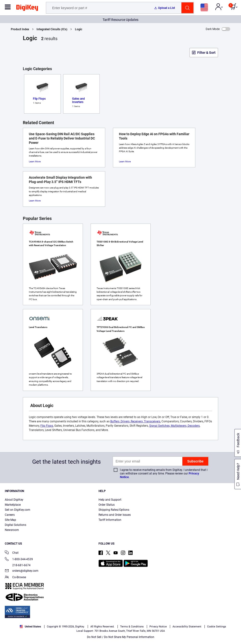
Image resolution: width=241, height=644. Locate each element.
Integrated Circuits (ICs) (52, 29)
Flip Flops (47, 426)
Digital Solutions (15, 525)
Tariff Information (110, 520)
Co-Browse (15, 578)
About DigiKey (14, 500)
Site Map (10, 520)
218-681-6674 (18, 565)
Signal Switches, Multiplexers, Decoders (174, 426)
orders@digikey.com (22, 571)
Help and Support (110, 500)
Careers (10, 515)
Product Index (20, 29)
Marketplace (13, 505)
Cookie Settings (217, 627)
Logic (79, 29)
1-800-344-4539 (19, 560)
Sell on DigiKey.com (18, 510)
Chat (12, 553)
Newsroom (12, 530)
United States (30, 627)
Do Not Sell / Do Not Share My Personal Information (121, 637)
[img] (27, 9)
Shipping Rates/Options (114, 510)
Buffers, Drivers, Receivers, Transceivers (135, 421)
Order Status (107, 505)
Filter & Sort (206, 53)
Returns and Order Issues (115, 515)
